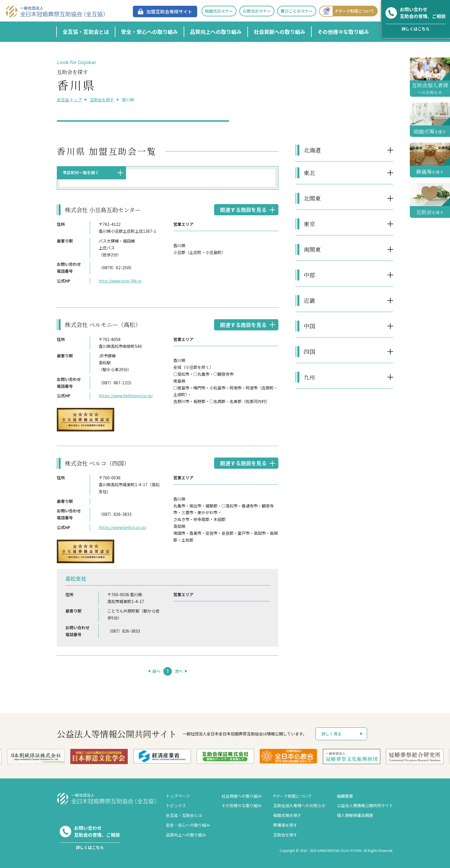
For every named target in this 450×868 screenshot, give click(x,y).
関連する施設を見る (243, 210)
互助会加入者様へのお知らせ (299, 805)
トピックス (176, 805)
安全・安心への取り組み (150, 32)
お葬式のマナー (257, 11)
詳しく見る (331, 734)
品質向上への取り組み (216, 32)
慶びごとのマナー (297, 11)
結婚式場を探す (287, 815)
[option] (166, 756)
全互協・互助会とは (86, 32)
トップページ (178, 796)
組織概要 (345, 796)
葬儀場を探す (285, 825)
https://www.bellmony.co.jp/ (126, 396)
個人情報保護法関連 (355, 815)
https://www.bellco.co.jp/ (123, 527)
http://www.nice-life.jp (120, 281)
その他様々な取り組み (343, 32)
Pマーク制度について (347, 11)
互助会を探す (102, 100)
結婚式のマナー (219, 11)
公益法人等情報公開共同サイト (365, 805)
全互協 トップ (69, 100)
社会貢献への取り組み (280, 32)
